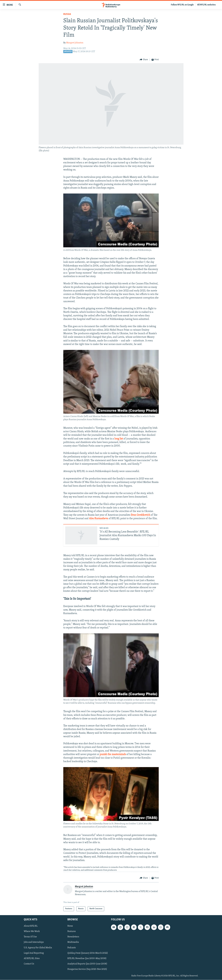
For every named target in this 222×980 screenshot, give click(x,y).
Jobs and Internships (34, 942)
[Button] (144, 60)
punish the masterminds (113, 754)
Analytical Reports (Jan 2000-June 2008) (87, 964)
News (70, 926)
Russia (67, 14)
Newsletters (73, 937)
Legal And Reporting (34, 953)
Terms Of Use (30, 937)
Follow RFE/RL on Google (182, 5)
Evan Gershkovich (140, 515)
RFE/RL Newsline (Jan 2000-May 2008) (87, 958)
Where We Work (32, 932)
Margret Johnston (75, 43)
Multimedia (73, 942)
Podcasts (72, 948)
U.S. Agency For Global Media (38, 948)
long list (119, 439)
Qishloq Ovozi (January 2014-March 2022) (88, 953)
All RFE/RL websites (206, 5)
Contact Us (29, 964)
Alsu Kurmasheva (99, 519)
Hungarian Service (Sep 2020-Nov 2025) (87, 969)
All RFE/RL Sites (32, 958)
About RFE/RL (31, 926)
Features (72, 932)
